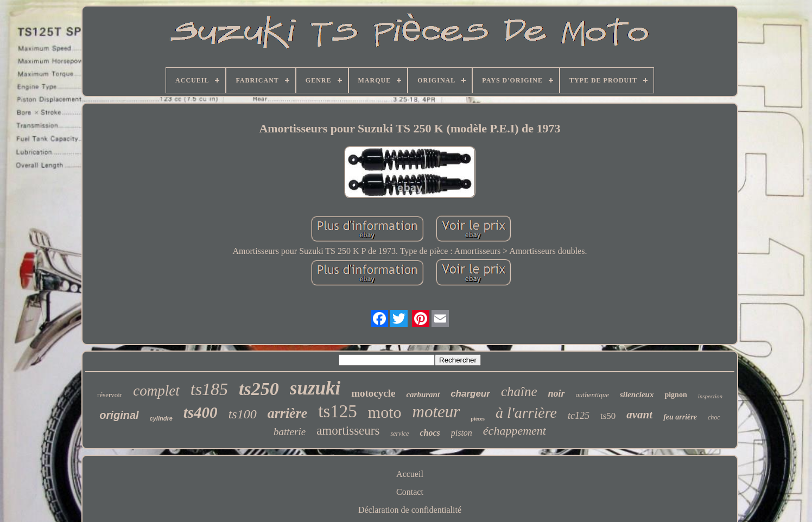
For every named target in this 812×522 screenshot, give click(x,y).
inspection (710, 396)
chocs (430, 433)
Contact (410, 492)
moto (385, 412)
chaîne (519, 391)
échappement (515, 431)
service (399, 434)
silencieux (637, 394)
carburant (423, 394)
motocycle (373, 393)
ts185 (209, 389)
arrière (288, 413)
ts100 (243, 414)
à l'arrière (526, 413)
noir (557, 393)
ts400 (201, 412)
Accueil (410, 474)
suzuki (315, 388)
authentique (592, 395)
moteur (436, 412)
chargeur (470, 394)
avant (639, 415)
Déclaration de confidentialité (410, 510)
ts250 (259, 389)
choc (714, 417)
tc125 (579, 416)
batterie (290, 432)
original (119, 415)
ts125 (338, 411)
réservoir (110, 395)
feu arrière (680, 417)
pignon (675, 395)
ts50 (608, 416)
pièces (478, 419)
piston (462, 433)
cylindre (161, 418)
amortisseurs (348, 431)
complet (156, 391)
